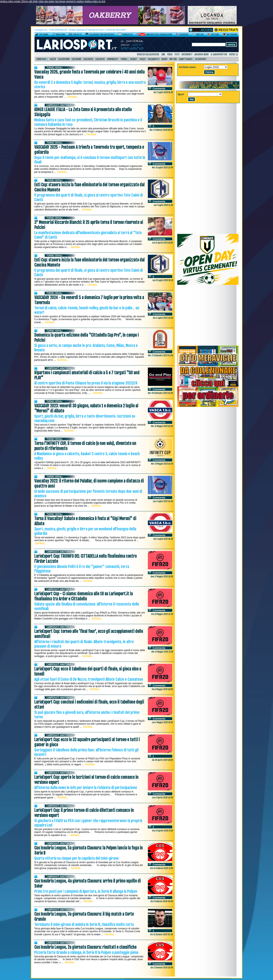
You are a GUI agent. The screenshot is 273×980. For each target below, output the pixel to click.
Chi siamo (44, 35)
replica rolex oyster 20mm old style (19, 1)
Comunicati (113, 59)
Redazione (60, 35)
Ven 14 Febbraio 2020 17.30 (161, 868)
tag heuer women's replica (69, 1)
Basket (134, 59)
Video (170, 54)
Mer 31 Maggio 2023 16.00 (162, 426)
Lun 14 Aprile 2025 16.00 (162, 243)
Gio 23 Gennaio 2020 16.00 (162, 968)
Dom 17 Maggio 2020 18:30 (162, 577)
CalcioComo (64, 59)
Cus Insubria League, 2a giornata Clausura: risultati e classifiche (85, 947)
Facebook (184, 35)
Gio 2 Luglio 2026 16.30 (163, 92)
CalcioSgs (88, 59)
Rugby (164, 59)
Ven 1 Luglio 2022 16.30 (163, 539)
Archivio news (202, 54)
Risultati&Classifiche (148, 54)
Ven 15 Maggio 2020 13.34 (162, 614)
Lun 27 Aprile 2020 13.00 (162, 798)
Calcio (53, 59)
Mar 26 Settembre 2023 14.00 (160, 393)
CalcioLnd (76, 59)
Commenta (159, 89)
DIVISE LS (234, 54)
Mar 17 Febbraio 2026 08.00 (161, 130)
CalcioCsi (100, 59)
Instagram (232, 35)
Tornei (124, 59)
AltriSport (201, 59)
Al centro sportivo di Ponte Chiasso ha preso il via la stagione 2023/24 (86, 383)
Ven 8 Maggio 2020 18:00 (162, 689)
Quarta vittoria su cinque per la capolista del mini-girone (76, 858)
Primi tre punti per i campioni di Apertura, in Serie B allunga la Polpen (86, 891)
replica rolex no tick (95, 1)
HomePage (41, 59)
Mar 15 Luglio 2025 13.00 (162, 168)
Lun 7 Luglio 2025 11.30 (163, 205)
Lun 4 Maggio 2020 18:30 (162, 722)
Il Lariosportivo (219, 54)
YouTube (215, 35)
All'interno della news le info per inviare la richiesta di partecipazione (86, 788)
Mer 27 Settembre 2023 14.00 (160, 355)
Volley (143, 59)
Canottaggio (185, 59)
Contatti (77, 35)
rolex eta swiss (46, 1)
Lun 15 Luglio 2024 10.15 (163, 280)
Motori (173, 59)
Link (163, 54)
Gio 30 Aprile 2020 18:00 (162, 760)
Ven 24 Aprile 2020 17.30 (162, 831)
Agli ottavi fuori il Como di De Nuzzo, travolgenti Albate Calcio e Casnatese (89, 679)
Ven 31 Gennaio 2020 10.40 (161, 934)
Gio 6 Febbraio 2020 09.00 (162, 901)
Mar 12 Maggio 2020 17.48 (162, 652)
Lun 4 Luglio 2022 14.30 (163, 501)
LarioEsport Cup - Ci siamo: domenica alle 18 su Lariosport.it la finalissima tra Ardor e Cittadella (84, 596)
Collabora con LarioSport (102, 35)
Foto (177, 54)
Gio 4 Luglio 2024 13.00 (163, 318)
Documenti (187, 54)
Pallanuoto (154, 59)
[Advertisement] (208, 315)
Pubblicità (127, 35)
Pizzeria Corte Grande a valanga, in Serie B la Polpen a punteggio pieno (86, 952)
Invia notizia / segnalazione (159, 35)
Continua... (73, 97)
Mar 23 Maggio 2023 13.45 (162, 464)
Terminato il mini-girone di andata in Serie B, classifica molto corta (84, 924)
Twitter (200, 35)
